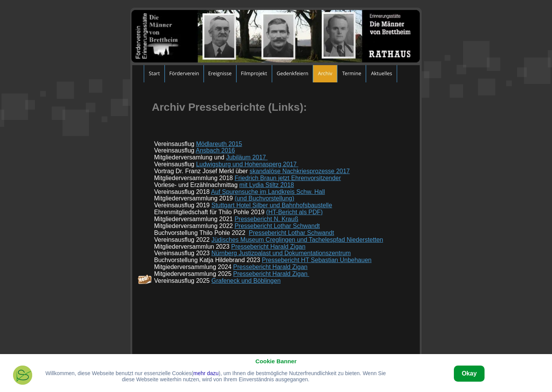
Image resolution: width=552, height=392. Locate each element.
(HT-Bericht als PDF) (294, 212)
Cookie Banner (276, 361)
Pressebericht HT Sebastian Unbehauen (317, 260)
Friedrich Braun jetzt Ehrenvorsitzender (288, 178)
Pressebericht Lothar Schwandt (277, 226)
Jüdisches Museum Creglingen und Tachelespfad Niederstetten (297, 240)
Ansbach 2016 (215, 150)
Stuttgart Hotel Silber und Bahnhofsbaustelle (272, 205)
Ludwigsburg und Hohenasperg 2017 (247, 164)
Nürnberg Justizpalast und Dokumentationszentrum (281, 253)
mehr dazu (206, 373)
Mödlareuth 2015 (219, 144)
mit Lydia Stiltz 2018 (267, 185)
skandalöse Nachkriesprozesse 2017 (300, 171)
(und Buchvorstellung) (264, 198)
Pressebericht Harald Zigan (268, 247)
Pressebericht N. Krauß (266, 219)
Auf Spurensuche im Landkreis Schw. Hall (268, 192)
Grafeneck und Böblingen (246, 281)
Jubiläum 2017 (247, 157)
